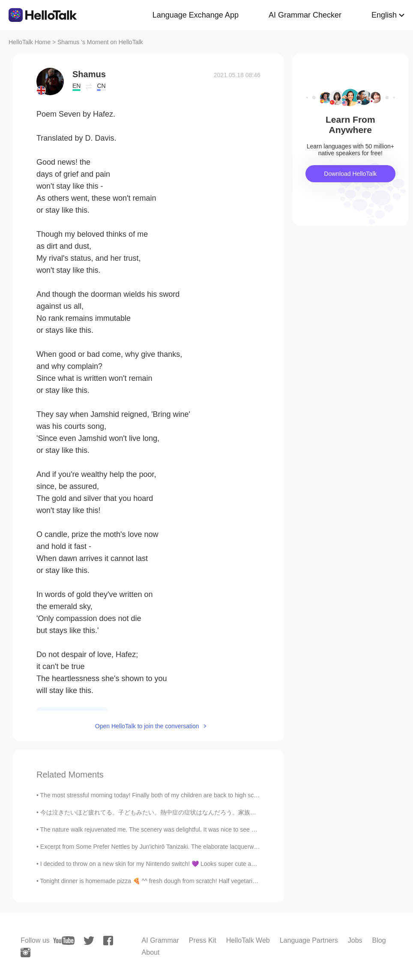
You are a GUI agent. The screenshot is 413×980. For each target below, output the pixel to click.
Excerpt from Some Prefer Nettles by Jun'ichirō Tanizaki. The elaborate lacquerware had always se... (174, 847)
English (384, 15)
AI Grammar (160, 940)
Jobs (355, 940)
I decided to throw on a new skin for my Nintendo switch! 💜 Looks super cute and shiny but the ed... (174, 864)
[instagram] (25, 953)
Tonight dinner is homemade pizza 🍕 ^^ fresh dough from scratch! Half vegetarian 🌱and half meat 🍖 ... (180, 881)
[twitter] (89, 941)
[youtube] (64, 941)
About (151, 952)
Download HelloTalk (350, 174)
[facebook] (108, 941)
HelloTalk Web (248, 940)
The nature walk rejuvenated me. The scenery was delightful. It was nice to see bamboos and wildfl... (174, 829)
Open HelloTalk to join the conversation (147, 726)
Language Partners (309, 940)
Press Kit (203, 940)
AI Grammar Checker (305, 15)
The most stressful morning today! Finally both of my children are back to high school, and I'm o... (169, 795)
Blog (379, 940)
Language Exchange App (196, 15)
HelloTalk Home (30, 42)
